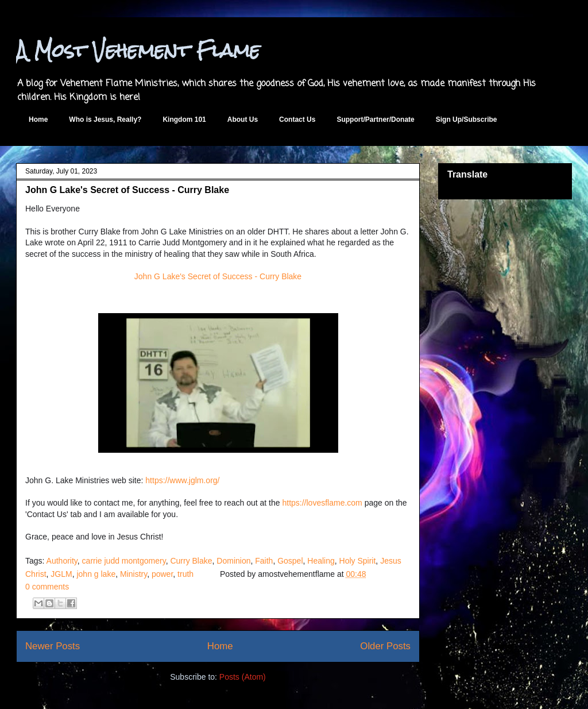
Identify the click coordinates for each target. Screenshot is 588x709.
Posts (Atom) (243, 677)
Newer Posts (53, 646)
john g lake (96, 574)
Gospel (290, 561)
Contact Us (297, 120)
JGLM (61, 574)
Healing (321, 561)
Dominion (233, 561)
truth (185, 574)
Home (38, 120)
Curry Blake (191, 561)
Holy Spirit (358, 561)
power (162, 574)
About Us (243, 120)
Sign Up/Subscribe (467, 120)
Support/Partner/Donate (375, 120)
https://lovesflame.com (322, 503)
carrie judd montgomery (124, 561)
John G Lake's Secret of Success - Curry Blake (127, 190)
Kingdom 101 (184, 120)
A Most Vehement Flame (138, 50)
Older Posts (385, 646)
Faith (264, 561)
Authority (62, 561)
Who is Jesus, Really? (105, 120)
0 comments (47, 587)
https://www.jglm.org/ (182, 480)
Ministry (134, 574)
